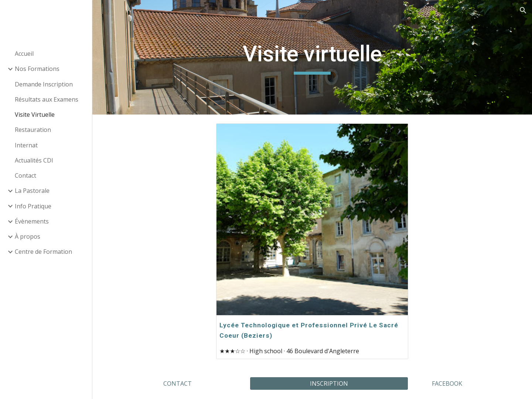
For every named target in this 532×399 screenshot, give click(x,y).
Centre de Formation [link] (43, 252)
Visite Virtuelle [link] (35, 115)
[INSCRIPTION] (329, 383)
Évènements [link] (32, 221)
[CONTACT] (178, 383)
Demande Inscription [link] (44, 84)
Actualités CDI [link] (34, 160)
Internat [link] (26, 145)
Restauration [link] (33, 130)
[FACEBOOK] (447, 383)
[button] (523, 10)
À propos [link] (28, 236)
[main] (312, 57)
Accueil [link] (24, 54)
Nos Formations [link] (37, 69)
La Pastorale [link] (32, 191)
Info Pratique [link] (33, 206)
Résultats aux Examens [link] (47, 99)
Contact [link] (25, 175)
